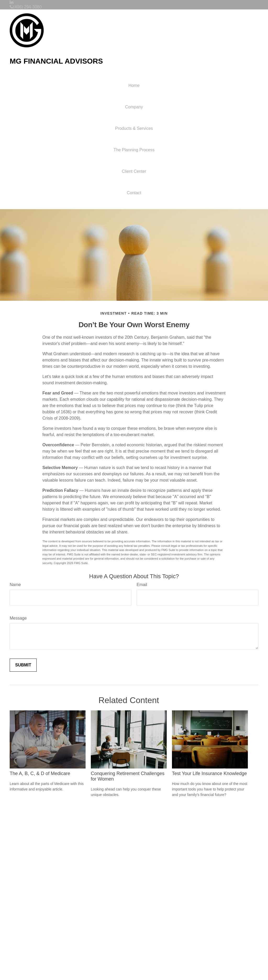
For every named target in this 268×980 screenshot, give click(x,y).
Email (142, 585)
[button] (134, 107)
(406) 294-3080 (26, 7)
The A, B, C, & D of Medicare (40, 773)
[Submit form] (23, 665)
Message (18, 618)
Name (15, 585)
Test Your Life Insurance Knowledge (209, 773)
